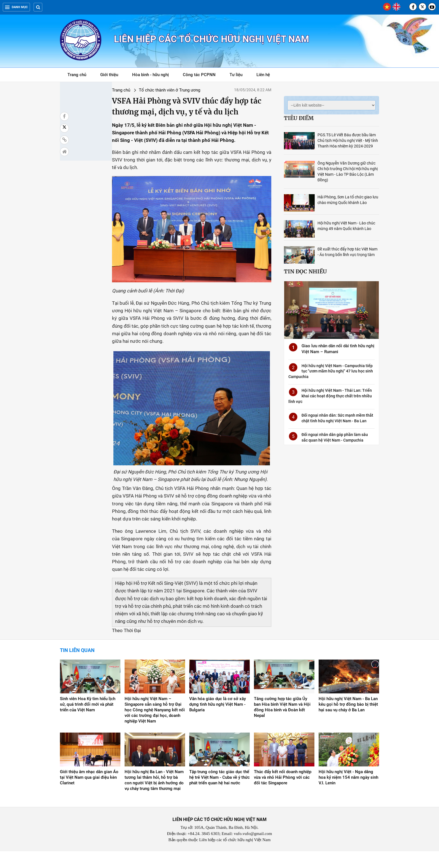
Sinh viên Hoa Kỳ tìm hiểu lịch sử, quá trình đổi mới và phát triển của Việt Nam (88, 721)
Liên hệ (263, 75)
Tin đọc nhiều (305, 271)
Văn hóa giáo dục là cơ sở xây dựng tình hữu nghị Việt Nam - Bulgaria (218, 721)
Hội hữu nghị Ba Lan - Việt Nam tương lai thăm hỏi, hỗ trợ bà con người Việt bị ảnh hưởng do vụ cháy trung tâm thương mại (154, 797)
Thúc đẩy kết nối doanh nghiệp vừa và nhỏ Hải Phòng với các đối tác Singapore (283, 794)
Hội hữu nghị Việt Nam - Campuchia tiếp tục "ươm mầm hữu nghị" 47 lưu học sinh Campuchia (331, 371)
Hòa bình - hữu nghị (150, 75)
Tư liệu (239, 76)
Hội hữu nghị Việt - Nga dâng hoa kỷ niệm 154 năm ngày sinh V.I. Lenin (348, 794)
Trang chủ (77, 75)
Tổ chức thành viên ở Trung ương (130, 90)
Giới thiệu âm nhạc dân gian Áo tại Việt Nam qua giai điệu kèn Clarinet (89, 794)
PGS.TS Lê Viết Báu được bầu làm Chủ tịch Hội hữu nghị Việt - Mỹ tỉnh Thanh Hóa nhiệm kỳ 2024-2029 (348, 140)
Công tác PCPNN (199, 75)
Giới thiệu (109, 75)
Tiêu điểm (299, 118)
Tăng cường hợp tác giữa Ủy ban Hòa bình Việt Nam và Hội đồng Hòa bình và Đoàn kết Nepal (282, 724)
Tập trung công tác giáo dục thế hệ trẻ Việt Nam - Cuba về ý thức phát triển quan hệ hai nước (219, 794)
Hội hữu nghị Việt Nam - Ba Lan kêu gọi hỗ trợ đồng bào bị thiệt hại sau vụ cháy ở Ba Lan (348, 721)
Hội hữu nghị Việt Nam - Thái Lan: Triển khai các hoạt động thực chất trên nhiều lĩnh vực (330, 396)
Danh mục (16, 7)
